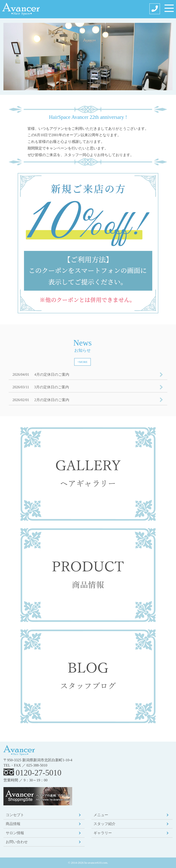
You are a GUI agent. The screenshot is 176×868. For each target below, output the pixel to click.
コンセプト (15, 815)
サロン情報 (15, 833)
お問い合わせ (17, 842)
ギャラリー (103, 833)
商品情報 (13, 824)
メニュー (101, 815)
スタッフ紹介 (104, 824)
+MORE (82, 362)
